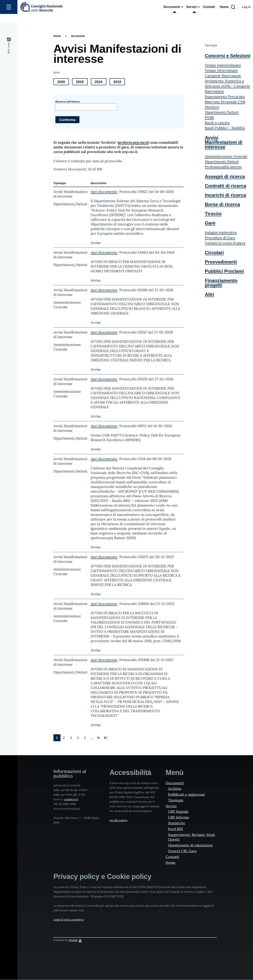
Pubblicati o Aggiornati (186, 795)
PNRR (209, 118)
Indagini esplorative (221, 233)
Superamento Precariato (225, 97)
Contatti (172, 857)
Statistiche (177, 823)
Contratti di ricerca (225, 186)
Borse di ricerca (222, 205)
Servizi (171, 806)
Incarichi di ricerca (225, 195)
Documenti (175, 783)
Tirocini (213, 214)
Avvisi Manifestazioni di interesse (223, 142)
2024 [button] (101, 83)
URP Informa (178, 817)
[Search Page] (233, 16)
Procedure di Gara (220, 238)
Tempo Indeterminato (223, 65)
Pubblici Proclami (224, 271)
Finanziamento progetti (221, 283)
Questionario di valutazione (190, 845)
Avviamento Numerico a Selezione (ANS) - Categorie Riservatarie (227, 86)
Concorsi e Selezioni (228, 56)
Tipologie (176, 800)
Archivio (175, 789)
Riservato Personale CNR (225, 102)
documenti (78, 36)
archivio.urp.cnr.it (133, 143)
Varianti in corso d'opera (225, 243)
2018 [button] (119, 83)
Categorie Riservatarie (223, 76)
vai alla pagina (118, 820)
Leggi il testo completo (68, 920)
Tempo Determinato (221, 71)
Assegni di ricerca (225, 177)
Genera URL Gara (182, 851)
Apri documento (104, 192)
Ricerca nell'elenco (68, 102)
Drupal (73, 940)
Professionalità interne (223, 167)
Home (57, 36)
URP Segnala (178, 812)
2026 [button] (63, 83)
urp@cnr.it (71, 800)
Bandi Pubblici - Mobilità (225, 128)
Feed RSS (175, 829)
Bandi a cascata (217, 123)
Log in (246, 16)
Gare (210, 223)
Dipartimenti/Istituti (222, 162)
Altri (209, 295)
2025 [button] (82, 83)
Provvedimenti (221, 262)
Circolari (214, 253)
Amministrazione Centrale (226, 157)
